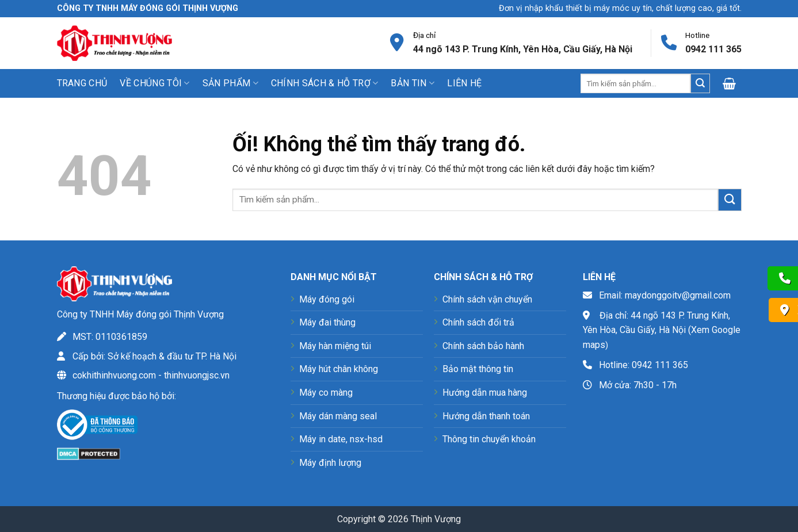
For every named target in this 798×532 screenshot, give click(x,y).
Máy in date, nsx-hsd (341, 439)
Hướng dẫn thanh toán (486, 416)
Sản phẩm (230, 83)
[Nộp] (700, 83)
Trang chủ (82, 83)
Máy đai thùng (327, 322)
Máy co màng (326, 393)
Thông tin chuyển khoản (489, 439)
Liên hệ (464, 83)
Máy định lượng (330, 463)
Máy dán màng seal (338, 416)
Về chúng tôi (154, 83)
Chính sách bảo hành (483, 346)
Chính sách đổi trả (478, 322)
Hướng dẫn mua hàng (485, 393)
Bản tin (413, 83)
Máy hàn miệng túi (335, 346)
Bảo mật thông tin (478, 369)
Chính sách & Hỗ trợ (325, 83)
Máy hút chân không (339, 369)
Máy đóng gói (327, 299)
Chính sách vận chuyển (487, 299)
